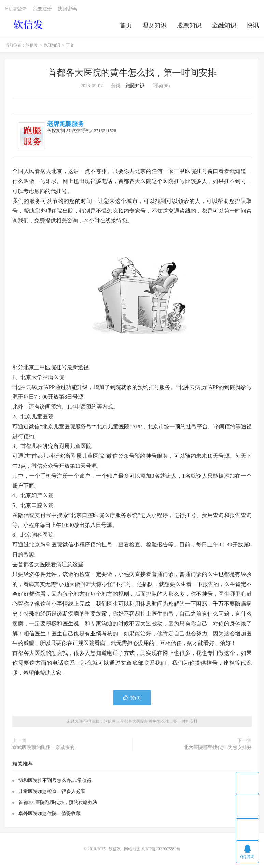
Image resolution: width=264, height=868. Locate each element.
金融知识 (224, 25)
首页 (126, 25)
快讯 (253, 25)
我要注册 (42, 9)
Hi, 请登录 (16, 9)
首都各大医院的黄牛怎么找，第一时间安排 (132, 73)
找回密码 (67, 9)
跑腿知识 (52, 45)
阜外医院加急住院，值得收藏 (50, 813)
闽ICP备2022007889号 (161, 849)
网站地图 (132, 849)
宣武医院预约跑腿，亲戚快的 (43, 747)
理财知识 (154, 25)
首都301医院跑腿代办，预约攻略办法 (58, 802)
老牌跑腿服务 (66, 124)
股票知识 (189, 25)
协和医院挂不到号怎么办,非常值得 (55, 781)
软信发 (29, 24)
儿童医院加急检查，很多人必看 (52, 792)
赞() (132, 698)
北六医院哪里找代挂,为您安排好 (218, 747)
